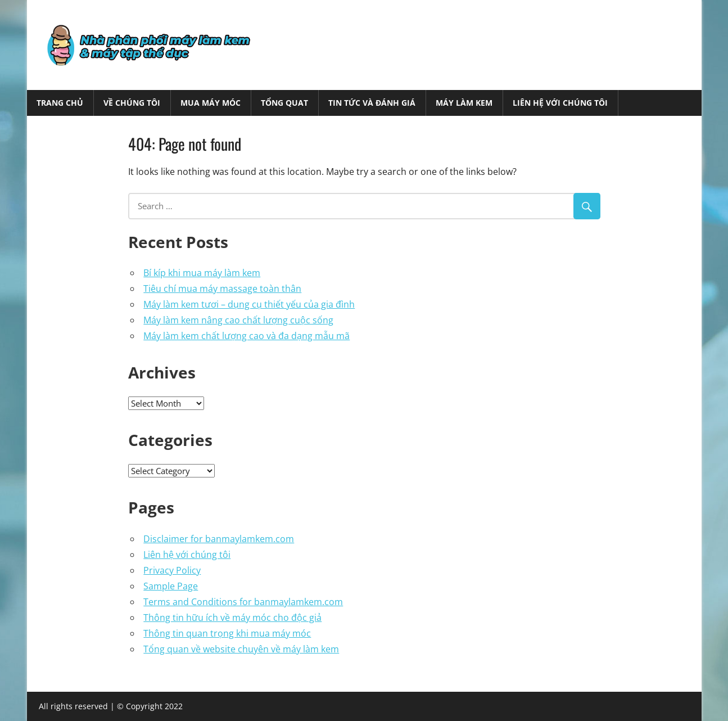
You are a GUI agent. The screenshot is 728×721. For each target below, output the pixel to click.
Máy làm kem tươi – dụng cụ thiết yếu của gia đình (249, 304)
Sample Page (171, 586)
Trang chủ (60, 103)
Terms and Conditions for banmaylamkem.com (243, 602)
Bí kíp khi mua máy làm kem (202, 273)
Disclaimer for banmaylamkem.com (219, 539)
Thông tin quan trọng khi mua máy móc (227, 633)
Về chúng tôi (132, 103)
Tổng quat (284, 103)
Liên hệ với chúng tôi (560, 103)
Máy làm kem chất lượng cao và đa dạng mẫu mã (247, 336)
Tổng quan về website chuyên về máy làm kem (241, 649)
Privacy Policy (172, 570)
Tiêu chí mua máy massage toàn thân (222, 289)
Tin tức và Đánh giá (372, 103)
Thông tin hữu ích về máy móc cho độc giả (232, 618)
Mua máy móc (211, 103)
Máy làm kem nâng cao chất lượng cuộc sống (238, 320)
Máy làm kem (464, 103)
